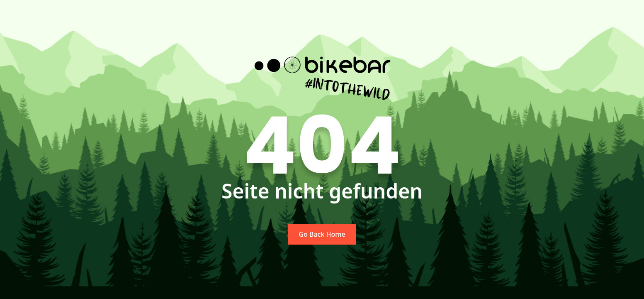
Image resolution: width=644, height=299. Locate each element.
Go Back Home (322, 234)
